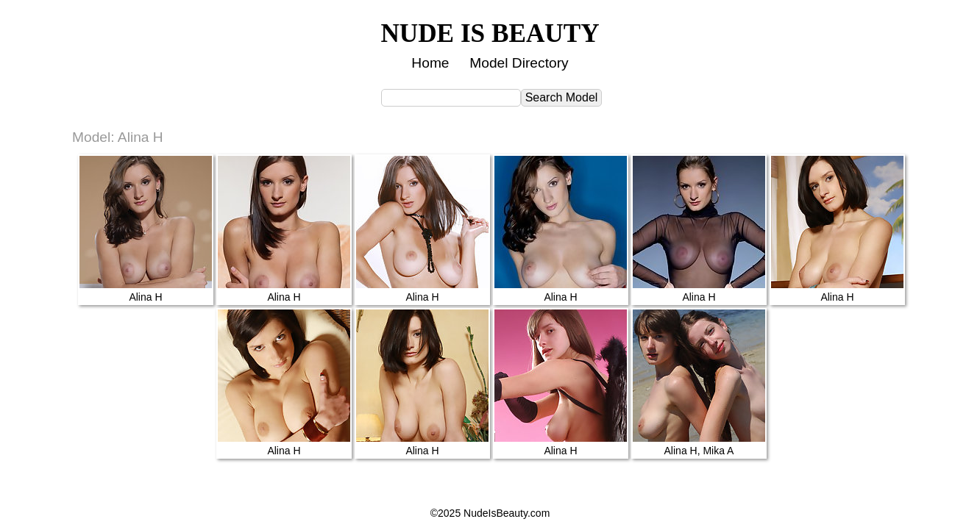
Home (430, 63)
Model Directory (519, 63)
